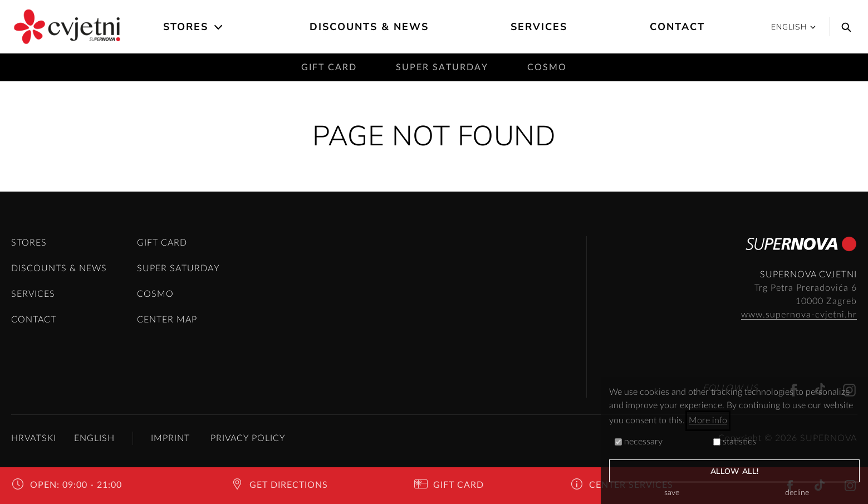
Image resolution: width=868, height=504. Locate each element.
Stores (186, 27)
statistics (735, 442)
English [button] (793, 27)
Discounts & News (369, 27)
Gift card (329, 67)
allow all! (734, 471)
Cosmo (547, 67)
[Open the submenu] (219, 27)
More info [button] (708, 420)
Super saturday (442, 67)
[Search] (844, 27)
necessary (639, 442)
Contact (677, 27)
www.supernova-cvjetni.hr (799, 315)
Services (539, 27)
